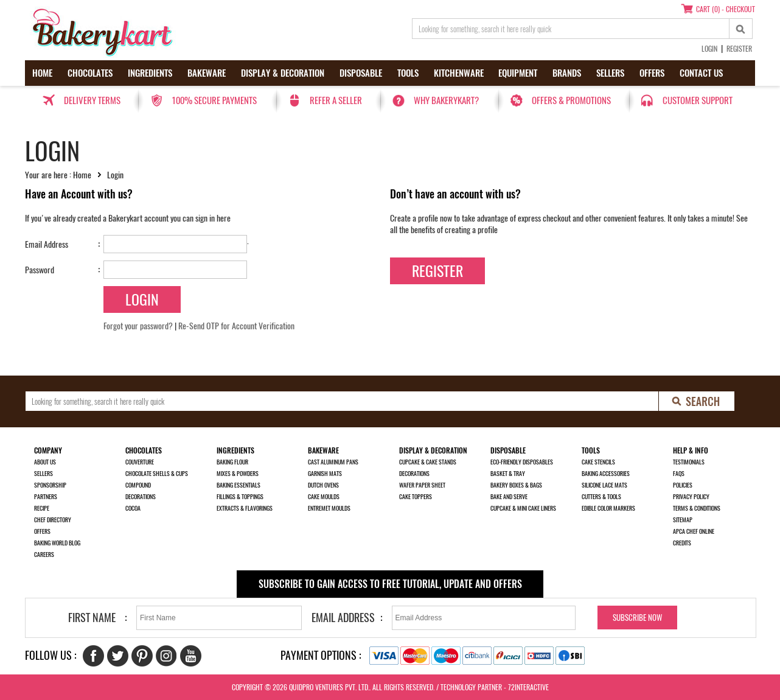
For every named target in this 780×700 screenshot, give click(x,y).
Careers (44, 555)
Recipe (42, 508)
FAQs (679, 474)
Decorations (141, 497)
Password (40, 270)
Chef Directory (53, 520)
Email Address (47, 244)
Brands (567, 73)
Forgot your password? (138, 326)
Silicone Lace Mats (604, 485)
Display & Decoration (283, 73)
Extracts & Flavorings (245, 508)
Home (42, 73)
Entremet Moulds (329, 508)
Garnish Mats (325, 474)
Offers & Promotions (571, 100)
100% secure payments (214, 100)
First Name (92, 618)
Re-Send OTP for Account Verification (236, 326)
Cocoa (133, 508)
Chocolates (90, 73)
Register (739, 49)
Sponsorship (50, 485)
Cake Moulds (324, 497)
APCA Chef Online (694, 531)
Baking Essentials (239, 485)
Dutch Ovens (323, 485)
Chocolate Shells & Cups (157, 474)
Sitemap (683, 520)
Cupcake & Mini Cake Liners (523, 508)
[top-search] (741, 29)
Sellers (610, 73)
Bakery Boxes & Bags (516, 485)
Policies (683, 485)
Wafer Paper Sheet (422, 485)
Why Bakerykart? (446, 100)
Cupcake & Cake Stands (428, 462)
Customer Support (698, 100)
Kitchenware (459, 73)
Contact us (701, 73)
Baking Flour (232, 462)
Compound (138, 485)
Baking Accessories (606, 474)
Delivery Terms (92, 100)
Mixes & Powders (238, 474)
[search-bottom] (697, 401)
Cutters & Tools (601, 497)
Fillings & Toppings (240, 497)
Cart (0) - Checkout (726, 9)
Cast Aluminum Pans (333, 462)
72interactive (528, 687)
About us (45, 462)
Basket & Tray (508, 474)
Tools (408, 73)
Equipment (518, 73)
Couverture (140, 462)
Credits (682, 543)
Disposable (361, 73)
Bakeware (207, 73)
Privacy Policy (691, 497)
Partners (46, 497)
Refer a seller (336, 100)
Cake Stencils (598, 462)
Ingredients (150, 73)
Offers (652, 73)
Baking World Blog (57, 543)
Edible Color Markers (608, 508)
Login (709, 49)
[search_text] (571, 29)
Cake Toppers (416, 497)
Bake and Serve (509, 497)
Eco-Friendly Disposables (522, 462)
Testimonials (689, 462)
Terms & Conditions (697, 508)
